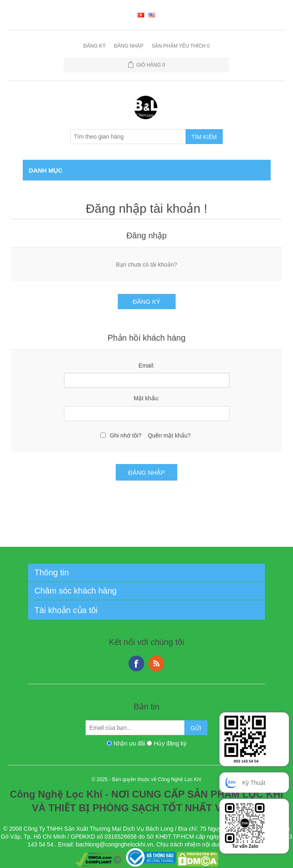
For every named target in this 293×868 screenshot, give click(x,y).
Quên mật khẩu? (169, 435)
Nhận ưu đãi (130, 743)
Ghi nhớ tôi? (126, 435)
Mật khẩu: (147, 398)
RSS (156, 664)
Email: (146, 365)
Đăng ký (95, 46)
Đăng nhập (129, 46)
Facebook (136, 664)
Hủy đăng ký (170, 743)
